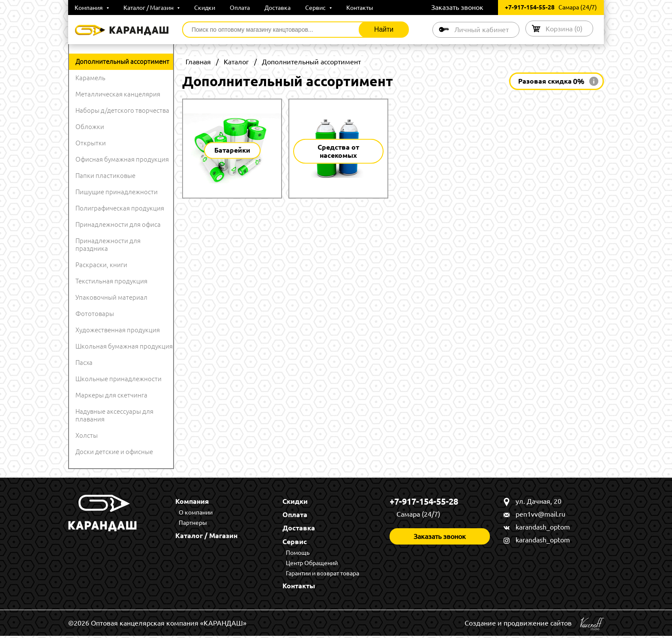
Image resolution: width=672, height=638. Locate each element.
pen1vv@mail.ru (540, 514)
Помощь (298, 554)
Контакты (360, 8)
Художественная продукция (118, 330)
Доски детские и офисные (114, 452)
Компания (92, 8)
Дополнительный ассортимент (122, 62)
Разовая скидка (551, 81)
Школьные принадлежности (118, 379)
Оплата (240, 8)
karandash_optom (543, 527)
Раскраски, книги (101, 265)
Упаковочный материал (111, 297)
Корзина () (563, 29)
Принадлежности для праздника (108, 245)
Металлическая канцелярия (118, 94)
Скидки (205, 8)
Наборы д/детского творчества (122, 110)
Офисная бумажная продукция (122, 159)
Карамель (90, 78)
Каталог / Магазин (151, 8)
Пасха (84, 363)
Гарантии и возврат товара (323, 575)
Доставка (277, 8)
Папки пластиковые (105, 176)
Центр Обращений (313, 564)
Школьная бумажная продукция (124, 346)
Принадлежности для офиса (118, 224)
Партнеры (194, 523)
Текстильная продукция (111, 281)
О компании (196, 513)
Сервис (318, 8)
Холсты (87, 435)
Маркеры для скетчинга (111, 395)
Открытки (91, 143)
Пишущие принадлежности (117, 192)
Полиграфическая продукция (120, 208)
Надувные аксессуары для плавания (114, 415)
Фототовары (95, 314)
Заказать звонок (457, 7)
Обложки (90, 127)
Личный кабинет (479, 30)
